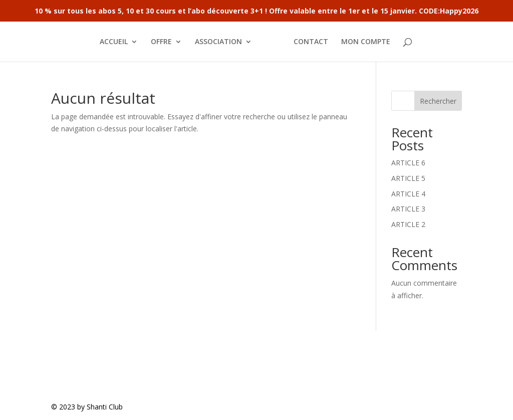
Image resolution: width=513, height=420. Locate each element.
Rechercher (438, 101)
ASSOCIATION (218, 42)
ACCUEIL (114, 42)
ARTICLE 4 (408, 194)
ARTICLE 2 (408, 224)
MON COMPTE (366, 42)
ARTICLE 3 (408, 209)
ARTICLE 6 (408, 163)
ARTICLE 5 (408, 178)
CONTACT (311, 42)
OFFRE (161, 42)
